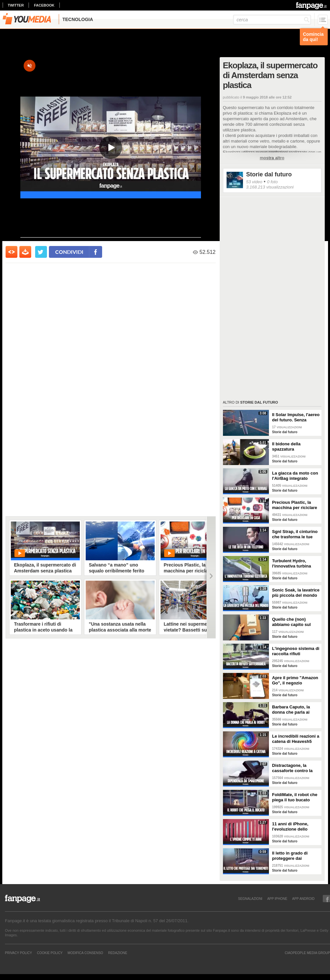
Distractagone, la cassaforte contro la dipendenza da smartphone (293, 768)
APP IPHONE (277, 899)
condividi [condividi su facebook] (69, 252)
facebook (44, 5)
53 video (254, 182)
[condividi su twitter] (41, 252)
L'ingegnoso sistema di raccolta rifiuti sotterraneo (296, 651)
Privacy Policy (18, 953)
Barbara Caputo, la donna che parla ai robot (291, 710)
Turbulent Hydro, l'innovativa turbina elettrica (292, 564)
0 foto (272, 182)
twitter (16, 5)
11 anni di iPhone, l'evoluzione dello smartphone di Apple (293, 827)
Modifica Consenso (85, 953)
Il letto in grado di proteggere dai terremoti (290, 856)
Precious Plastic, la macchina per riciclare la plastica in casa (295, 505)
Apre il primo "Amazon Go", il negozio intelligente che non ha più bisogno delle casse (295, 680)
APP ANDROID (303, 899)
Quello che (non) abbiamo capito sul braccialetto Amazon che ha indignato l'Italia (296, 622)
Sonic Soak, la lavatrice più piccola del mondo (296, 593)
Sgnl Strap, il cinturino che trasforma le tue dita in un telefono (295, 534)
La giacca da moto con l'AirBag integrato (295, 476)
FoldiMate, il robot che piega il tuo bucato (295, 797)
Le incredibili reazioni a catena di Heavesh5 (296, 739)
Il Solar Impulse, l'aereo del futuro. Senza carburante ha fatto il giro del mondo (296, 417)
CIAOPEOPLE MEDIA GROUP (307, 953)
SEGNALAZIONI (250, 899)
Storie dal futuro (269, 174)
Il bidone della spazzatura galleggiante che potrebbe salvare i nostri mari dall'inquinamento (290, 447)
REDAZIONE (118, 953)
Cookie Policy (50, 953)
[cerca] (272, 20)
